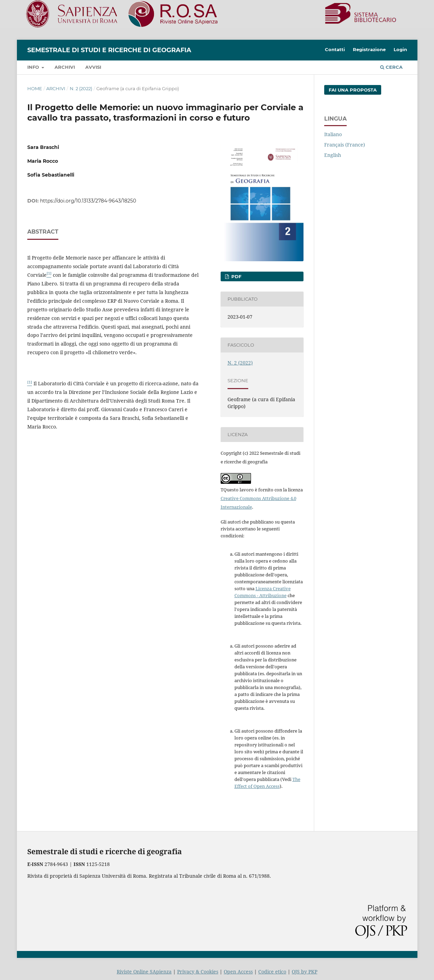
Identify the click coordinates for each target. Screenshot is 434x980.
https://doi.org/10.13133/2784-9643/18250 (88, 201)
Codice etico (272, 972)
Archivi (65, 67)
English (333, 155)
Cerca (391, 67)
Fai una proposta (353, 90)
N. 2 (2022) (81, 88)
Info (34, 67)
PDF (236, 276)
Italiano (333, 134)
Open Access (238, 972)
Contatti (335, 49)
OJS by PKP (305, 972)
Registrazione (369, 49)
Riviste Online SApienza (144, 972)
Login (400, 49)
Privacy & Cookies (198, 972)
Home (35, 88)
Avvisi (93, 67)
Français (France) (345, 145)
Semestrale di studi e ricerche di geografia (109, 50)
